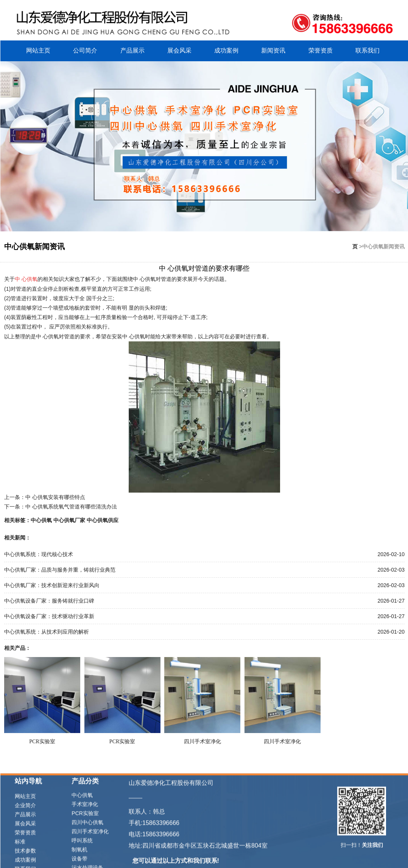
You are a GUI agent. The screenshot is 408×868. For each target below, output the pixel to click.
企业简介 (25, 843)
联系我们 (368, 50)
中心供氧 (41, 519)
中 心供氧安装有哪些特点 (55, 496)
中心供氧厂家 (69, 519)
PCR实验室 (42, 741)
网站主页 (38, 50)
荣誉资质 (321, 50)
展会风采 (179, 50)
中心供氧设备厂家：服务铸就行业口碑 (49, 600)
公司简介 (85, 50)
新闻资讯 (273, 50)
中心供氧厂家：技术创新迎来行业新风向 (52, 584)
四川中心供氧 (87, 860)
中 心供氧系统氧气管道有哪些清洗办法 (71, 506)
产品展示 (132, 50)
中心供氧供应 (103, 519)
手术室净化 (85, 842)
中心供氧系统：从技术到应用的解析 (47, 631)
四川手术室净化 (202, 741)
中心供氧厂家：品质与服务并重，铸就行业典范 (60, 569)
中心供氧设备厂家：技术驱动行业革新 (49, 615)
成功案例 (226, 50)
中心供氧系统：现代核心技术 (39, 553)
